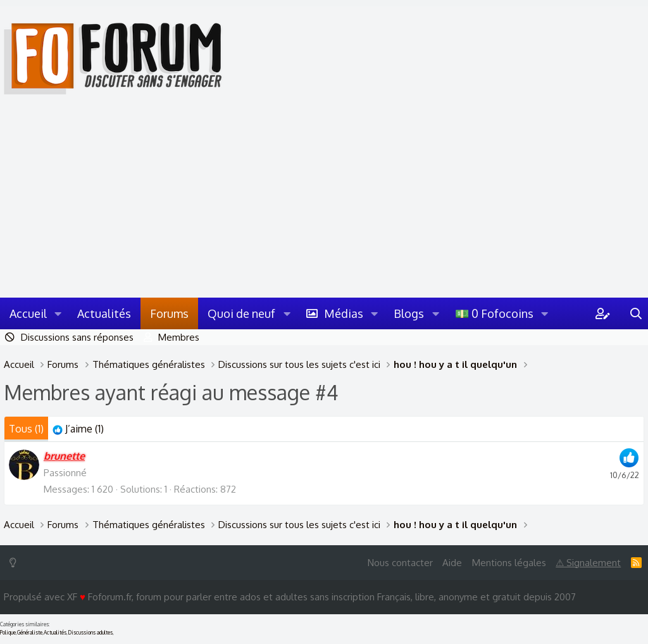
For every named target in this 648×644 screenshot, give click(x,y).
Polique (8, 633)
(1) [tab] (26, 429)
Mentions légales (509, 563)
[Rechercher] (636, 313)
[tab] (78, 429)
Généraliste (30, 633)
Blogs (409, 313)
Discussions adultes (90, 633)
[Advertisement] (324, 203)
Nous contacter (400, 563)
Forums (169, 313)
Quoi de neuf (241, 313)
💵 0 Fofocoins (494, 313)
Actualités (104, 313)
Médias (344, 313)
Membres (179, 337)
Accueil (28, 313)
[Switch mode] (16, 563)
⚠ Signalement (588, 563)
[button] (58, 313)
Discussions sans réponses (77, 337)
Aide (452, 563)
